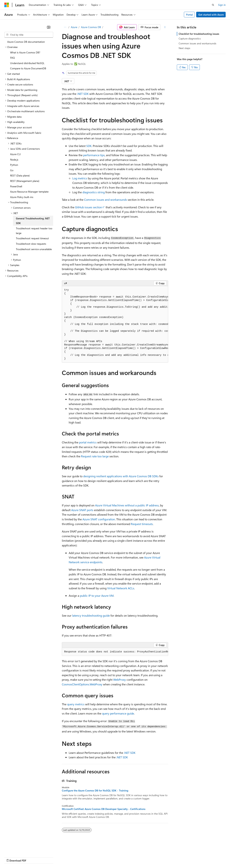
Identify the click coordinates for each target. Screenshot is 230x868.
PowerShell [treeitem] (16, 186)
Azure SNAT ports (82, 510)
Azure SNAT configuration (99, 519)
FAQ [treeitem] (12, 58)
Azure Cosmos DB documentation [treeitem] (26, 42)
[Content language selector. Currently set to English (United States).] (21, 848)
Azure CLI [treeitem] (15, 154)
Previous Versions (33, 857)
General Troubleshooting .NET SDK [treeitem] (33, 221)
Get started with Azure (211, 15)
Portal (189, 15)
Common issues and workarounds (106, 200)
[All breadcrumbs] (65, 27)
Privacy (79, 857)
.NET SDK (83, 94)
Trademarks (150, 857)
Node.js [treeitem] (14, 160)
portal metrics (88, 442)
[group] (115, 325)
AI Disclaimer (12, 857)
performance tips (94, 155)
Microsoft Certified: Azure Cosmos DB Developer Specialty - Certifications (104, 809)
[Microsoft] (7, 5)
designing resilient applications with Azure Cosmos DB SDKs (121, 476)
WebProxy (120, 680)
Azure (74, 27)
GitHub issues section (89, 207)
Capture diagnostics (190, 38)
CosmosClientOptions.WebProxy (82, 684)
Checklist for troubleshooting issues (199, 34)
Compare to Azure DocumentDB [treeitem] (28, 68)
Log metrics (80, 178)
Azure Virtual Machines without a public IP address (127, 505)
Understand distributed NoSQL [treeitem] (27, 63)
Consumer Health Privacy (104, 857)
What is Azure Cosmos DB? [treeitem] (25, 52)
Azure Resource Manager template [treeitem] (29, 192)
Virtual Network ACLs (121, 588)
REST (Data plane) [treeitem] (20, 175)
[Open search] (213, 5)
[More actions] (165, 27)
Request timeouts (142, 524)
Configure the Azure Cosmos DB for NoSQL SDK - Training (95, 791)
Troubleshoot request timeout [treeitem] (32, 238)
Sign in (222, 5)
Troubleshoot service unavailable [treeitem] (34, 249)
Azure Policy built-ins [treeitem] (22, 197)
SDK (89, 146)
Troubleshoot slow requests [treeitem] (31, 244)
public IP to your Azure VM (97, 596)
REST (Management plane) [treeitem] (25, 181)
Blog (49, 857)
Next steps (184, 48)
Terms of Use (132, 857)
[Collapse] (49, 27)
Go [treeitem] (12, 170)
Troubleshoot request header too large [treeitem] (34, 231)
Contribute (65, 857)
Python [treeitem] (14, 165)
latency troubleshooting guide (91, 615)
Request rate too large (95, 456)
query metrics (76, 704)
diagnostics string (94, 192)
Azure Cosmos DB (91, 27)
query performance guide (118, 713)
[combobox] (29, 35)
